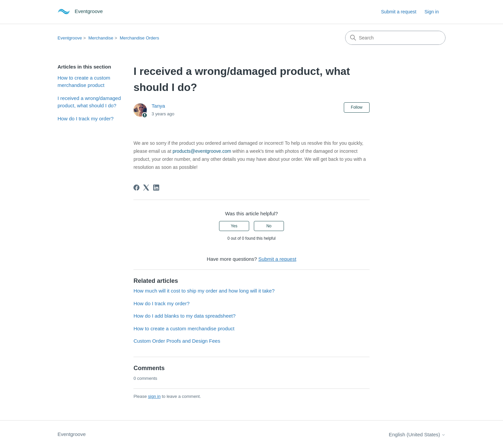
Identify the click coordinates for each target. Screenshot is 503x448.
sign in (155, 396)
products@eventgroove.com (202, 151)
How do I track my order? (86, 119)
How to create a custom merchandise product (84, 82)
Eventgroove (70, 38)
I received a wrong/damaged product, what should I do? (89, 102)
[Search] (395, 38)
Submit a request (399, 12)
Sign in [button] (432, 12)
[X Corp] (146, 188)
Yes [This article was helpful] (234, 226)
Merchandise (101, 38)
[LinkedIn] (156, 188)
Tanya (158, 106)
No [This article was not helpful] (269, 226)
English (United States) (417, 434)
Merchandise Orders (139, 38)
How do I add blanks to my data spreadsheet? (184, 316)
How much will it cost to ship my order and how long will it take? (204, 291)
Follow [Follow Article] (357, 107)
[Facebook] (136, 188)
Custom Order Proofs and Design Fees (177, 341)
